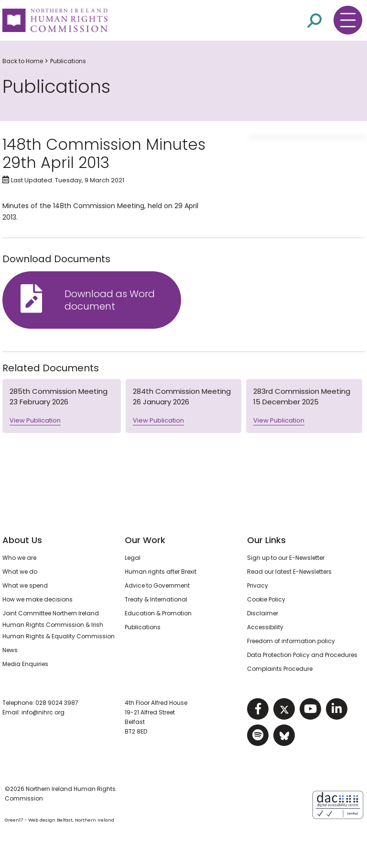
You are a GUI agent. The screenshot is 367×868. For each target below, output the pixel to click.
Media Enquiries (25, 664)
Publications (68, 61)
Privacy (258, 585)
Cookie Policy (266, 599)
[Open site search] (314, 20)
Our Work (145, 540)
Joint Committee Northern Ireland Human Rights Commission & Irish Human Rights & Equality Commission (59, 625)
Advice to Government (157, 585)
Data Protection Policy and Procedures (302, 655)
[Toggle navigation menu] (348, 20)
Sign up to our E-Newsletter (286, 558)
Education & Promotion (158, 613)
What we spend (25, 585)
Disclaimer (263, 613)
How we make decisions (38, 599)
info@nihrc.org (43, 712)
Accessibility (265, 627)
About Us (22, 540)
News (10, 650)
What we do (20, 572)
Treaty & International (156, 599)
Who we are (19, 558)
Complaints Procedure (280, 669)
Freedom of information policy (291, 641)
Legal (133, 558)
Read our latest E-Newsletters (289, 572)
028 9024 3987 (57, 703)
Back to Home (23, 61)
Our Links (266, 540)
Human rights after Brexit (161, 572)
